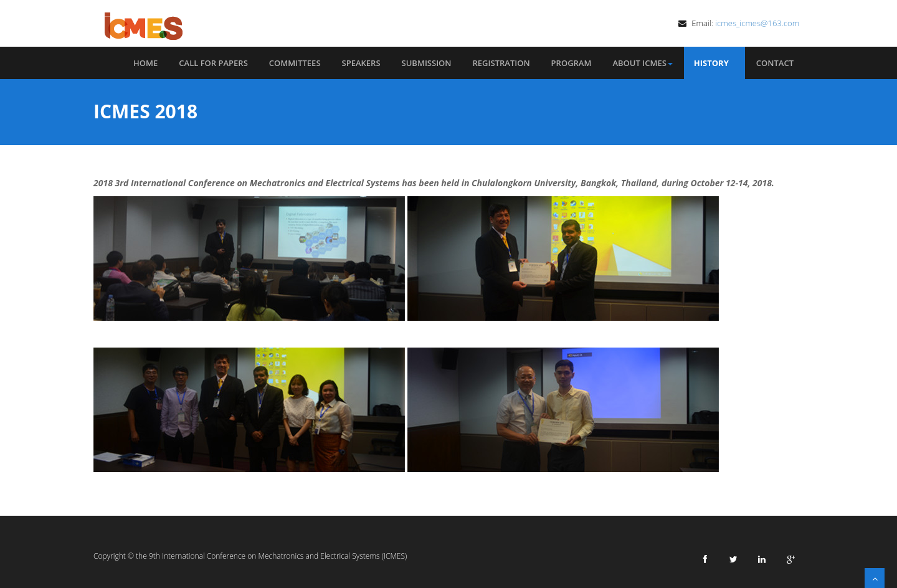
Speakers (361, 63)
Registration (501, 63)
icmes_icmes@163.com (758, 23)
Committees (295, 63)
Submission (427, 63)
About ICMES (642, 63)
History (714, 63)
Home (145, 63)
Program (572, 63)
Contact (775, 63)
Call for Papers (213, 63)
